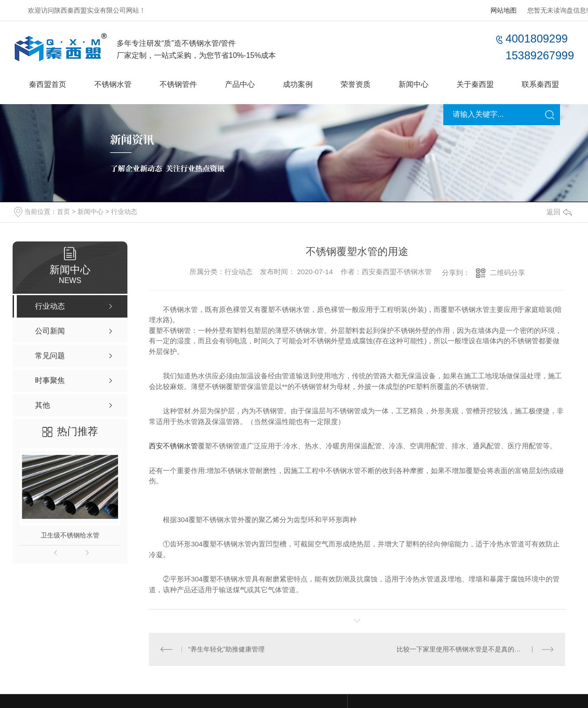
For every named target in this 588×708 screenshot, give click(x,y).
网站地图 (504, 10)
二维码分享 (507, 273)
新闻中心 (413, 84)
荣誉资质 (356, 84)
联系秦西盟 (540, 84)
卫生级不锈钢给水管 (70, 535)
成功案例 (298, 84)
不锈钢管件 (178, 84)
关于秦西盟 (475, 84)
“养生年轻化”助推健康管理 (227, 649)
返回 (559, 212)
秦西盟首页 (48, 84)
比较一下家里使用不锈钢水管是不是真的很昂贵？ (469, 649)
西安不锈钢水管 (173, 446)
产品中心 (240, 84)
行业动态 (124, 212)
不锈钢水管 (113, 84)
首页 (63, 212)
